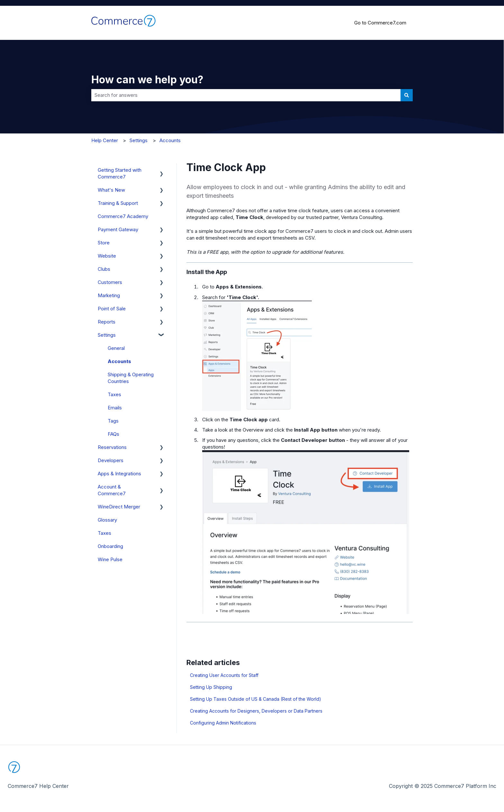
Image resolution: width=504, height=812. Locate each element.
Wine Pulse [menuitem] (110, 559)
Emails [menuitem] (115, 408)
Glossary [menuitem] (107, 520)
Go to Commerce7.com (380, 23)
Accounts (170, 140)
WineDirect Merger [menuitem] (119, 507)
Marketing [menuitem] (109, 295)
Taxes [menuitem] (114, 394)
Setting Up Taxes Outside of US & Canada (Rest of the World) (256, 699)
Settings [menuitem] (107, 335)
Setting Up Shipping (211, 687)
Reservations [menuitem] (112, 447)
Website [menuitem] (107, 256)
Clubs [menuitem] (104, 269)
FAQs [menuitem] (113, 434)
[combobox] (246, 95)
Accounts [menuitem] (119, 361)
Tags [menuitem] (113, 421)
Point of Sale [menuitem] (112, 309)
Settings (139, 140)
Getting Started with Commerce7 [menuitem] (120, 173)
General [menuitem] (116, 348)
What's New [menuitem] (111, 190)
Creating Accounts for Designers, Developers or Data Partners (256, 711)
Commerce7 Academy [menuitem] (123, 216)
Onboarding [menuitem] (110, 546)
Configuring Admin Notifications (223, 723)
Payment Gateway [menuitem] (118, 229)
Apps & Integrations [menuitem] (119, 474)
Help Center (105, 140)
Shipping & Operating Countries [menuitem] (131, 378)
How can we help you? (147, 80)
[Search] (407, 95)
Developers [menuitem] (111, 460)
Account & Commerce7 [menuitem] (112, 490)
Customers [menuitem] (110, 282)
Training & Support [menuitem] (118, 203)
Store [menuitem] (104, 243)
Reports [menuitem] (107, 322)
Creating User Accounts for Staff (224, 675)
